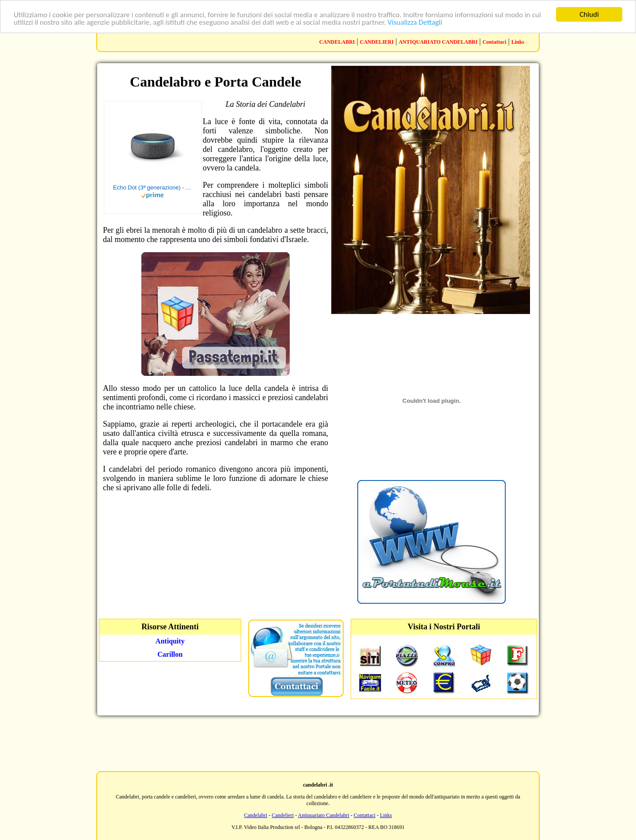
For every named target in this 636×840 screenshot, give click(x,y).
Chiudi (589, 14)
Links (518, 42)
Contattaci (494, 42)
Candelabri (256, 815)
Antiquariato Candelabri (324, 815)
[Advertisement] (318, 742)
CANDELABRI (337, 42)
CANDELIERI (377, 42)
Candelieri (283, 815)
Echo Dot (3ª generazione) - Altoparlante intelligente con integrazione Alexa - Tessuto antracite (153, 187)
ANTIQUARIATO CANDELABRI (438, 42)
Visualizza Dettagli (415, 22)
